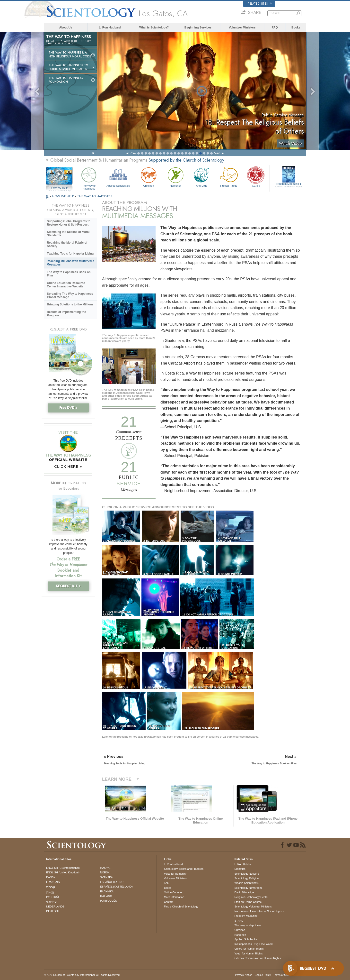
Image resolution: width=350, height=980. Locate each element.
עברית (51, 887)
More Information (174, 897)
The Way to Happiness (89, 178)
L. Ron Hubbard (110, 27)
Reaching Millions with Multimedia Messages (70, 263)
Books (296, 27)
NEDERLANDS (55, 907)
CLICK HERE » (68, 466)
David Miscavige (244, 892)
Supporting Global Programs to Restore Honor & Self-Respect (69, 223)
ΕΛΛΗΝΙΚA (107, 891)
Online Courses (173, 892)
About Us (66, 27)
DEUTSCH (53, 911)
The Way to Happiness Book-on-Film (69, 274)
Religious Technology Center (251, 897)
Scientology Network (246, 874)
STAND (239, 921)
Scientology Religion (246, 878)
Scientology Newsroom (248, 888)
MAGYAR (106, 868)
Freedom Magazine (289, 185)
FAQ (275, 27)
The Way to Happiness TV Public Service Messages (68, 67)
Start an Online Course (248, 902)
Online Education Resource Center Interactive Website (66, 285)
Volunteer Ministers (242, 27)
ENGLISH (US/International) (63, 868)
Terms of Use (281, 975)
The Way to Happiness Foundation (66, 80)
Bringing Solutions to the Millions (70, 304)
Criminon (149, 177)
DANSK (51, 877)
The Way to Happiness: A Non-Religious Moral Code (70, 55)
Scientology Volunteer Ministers (253, 907)
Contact (168, 902)
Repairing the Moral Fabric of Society (67, 244)
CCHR (256, 177)
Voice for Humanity (175, 874)
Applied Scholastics (118, 177)
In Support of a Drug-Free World (253, 944)
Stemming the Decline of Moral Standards (68, 234)
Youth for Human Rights (248, 953)
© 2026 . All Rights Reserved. (82, 975)
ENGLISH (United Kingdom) (63, 872)
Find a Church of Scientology (181, 907)
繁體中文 (52, 902)
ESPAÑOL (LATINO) (112, 882)
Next (217, 153)
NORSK (105, 872)
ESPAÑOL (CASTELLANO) (116, 887)
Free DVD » (68, 408)
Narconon (176, 177)
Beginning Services (198, 27)
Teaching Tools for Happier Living (70, 254)
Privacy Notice (244, 975)
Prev (133, 153)
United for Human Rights (249, 949)
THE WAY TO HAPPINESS (95, 196)
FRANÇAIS (53, 882)
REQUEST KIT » (68, 586)
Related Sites (260, 4)
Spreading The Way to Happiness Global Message (70, 295)
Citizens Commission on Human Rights (258, 958)
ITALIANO (106, 896)
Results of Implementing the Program (66, 314)
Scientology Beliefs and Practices (184, 869)
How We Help (59, 188)
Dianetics (240, 869)
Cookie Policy (263, 975)
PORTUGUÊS (109, 901)
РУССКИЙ (52, 897)
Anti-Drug (201, 177)
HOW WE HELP (63, 196)
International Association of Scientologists (259, 911)
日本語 (50, 892)
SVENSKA (106, 877)
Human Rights (229, 177)
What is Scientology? (154, 27)
